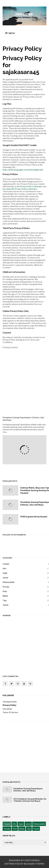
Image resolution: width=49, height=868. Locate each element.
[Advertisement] (24, 644)
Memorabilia (8, 582)
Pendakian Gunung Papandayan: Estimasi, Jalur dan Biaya (28, 790)
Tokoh (5, 605)
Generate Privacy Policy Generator (21, 189)
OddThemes (32, 860)
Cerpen (6, 564)
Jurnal (5, 577)
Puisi (5, 591)
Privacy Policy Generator (31, 186)
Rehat (5, 596)
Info (4, 568)
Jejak (5, 573)
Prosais (6, 587)
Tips (5, 600)
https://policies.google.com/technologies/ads (23, 170)
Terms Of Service (10, 712)
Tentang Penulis (10, 702)
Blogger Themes (34, 864)
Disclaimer (7, 709)
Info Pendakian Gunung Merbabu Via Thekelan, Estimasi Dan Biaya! (30, 800)
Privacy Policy (9, 705)
